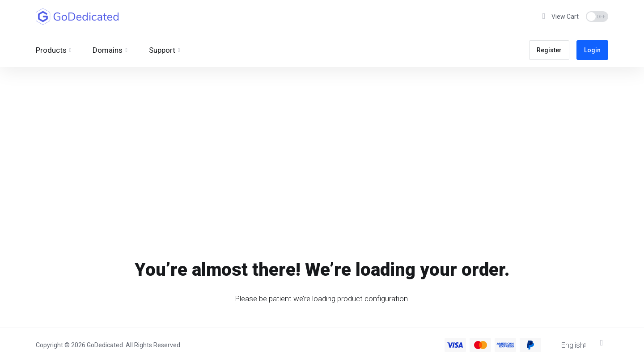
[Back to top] (604, 343)
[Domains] (110, 50)
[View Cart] (559, 17)
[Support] (164, 50)
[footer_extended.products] (53, 50)
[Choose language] (567, 345)
